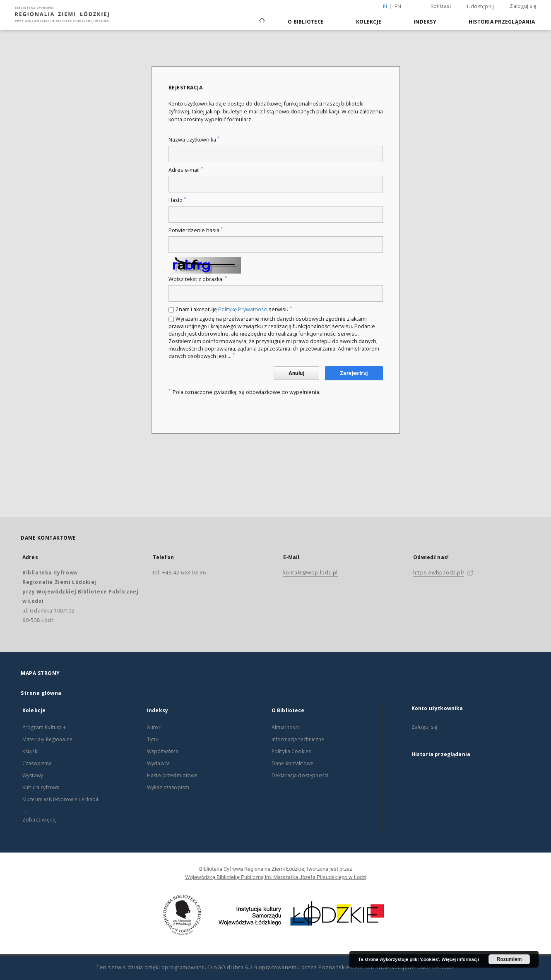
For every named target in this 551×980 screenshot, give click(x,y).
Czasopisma (37, 763)
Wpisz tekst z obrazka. (198, 279)
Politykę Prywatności (243, 309)
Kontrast (441, 6)
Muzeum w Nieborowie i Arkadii (60, 799)
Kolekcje (369, 22)
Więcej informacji (460, 959)
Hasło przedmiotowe (172, 775)
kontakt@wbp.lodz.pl (310, 573)
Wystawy (33, 775)
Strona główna (41, 693)
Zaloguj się (523, 6)
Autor (154, 727)
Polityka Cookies (291, 751)
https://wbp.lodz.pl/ (439, 573)
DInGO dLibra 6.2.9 (233, 967)
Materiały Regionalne (47, 739)
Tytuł (153, 739)
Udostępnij (481, 7)
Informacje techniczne (298, 739)
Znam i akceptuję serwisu (234, 309)
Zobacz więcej (40, 820)
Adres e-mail (186, 170)
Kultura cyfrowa (41, 787)
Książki (30, 751)
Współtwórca (163, 751)
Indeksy (425, 22)
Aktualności (285, 727)
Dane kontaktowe (292, 763)
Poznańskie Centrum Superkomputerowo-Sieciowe (386, 967)
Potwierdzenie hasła (196, 230)
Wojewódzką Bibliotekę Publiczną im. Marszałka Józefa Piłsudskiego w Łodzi (276, 877)
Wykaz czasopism (168, 787)
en (398, 6)
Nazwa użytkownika (194, 140)
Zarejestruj (354, 373)
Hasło (177, 200)
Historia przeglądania (502, 22)
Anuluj (296, 373)
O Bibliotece (306, 22)
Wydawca (158, 763)
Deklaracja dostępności (300, 775)
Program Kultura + (44, 727)
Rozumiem (509, 959)
